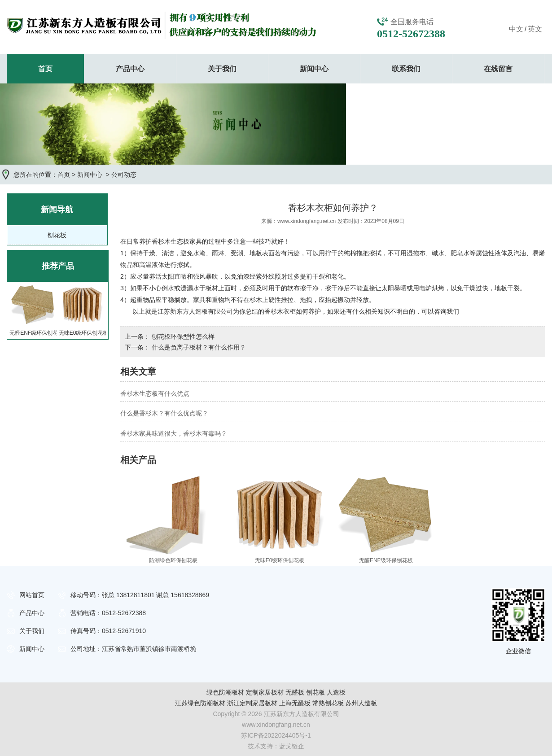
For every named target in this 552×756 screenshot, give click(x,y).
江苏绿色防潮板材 (200, 703)
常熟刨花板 (328, 703)
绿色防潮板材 (225, 692)
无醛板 (295, 692)
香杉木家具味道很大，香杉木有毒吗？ (174, 433)
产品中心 (130, 69)
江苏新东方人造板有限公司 (195, 311)
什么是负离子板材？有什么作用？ (198, 347)
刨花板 (57, 235)
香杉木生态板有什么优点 (155, 393)
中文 (516, 29)
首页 (45, 69)
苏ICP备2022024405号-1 (276, 735)
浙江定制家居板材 (252, 703)
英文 (535, 29)
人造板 (336, 692)
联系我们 (406, 69)
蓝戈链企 (292, 746)
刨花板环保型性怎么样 (182, 336)
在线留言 (498, 69)
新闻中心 (314, 69)
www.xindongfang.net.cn (307, 221)
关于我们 (222, 69)
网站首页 (32, 595)
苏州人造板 (361, 703)
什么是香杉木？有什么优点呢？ (164, 413)
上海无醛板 (295, 703)
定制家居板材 (265, 692)
